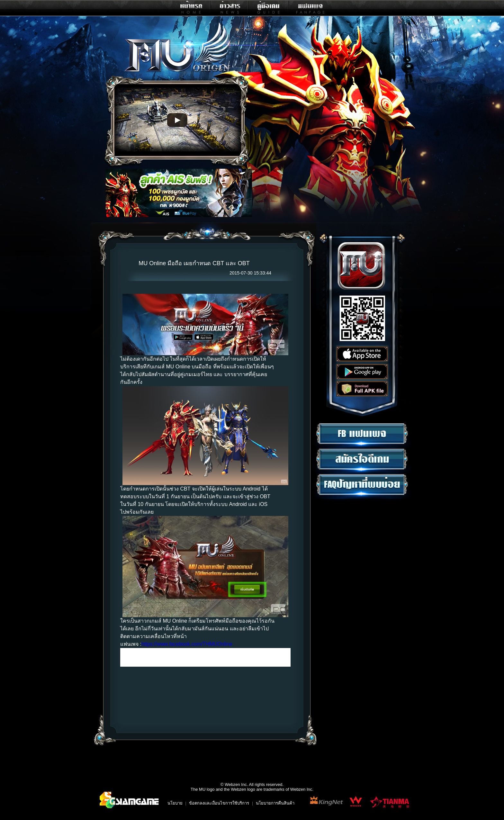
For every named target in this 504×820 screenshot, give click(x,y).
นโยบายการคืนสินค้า (275, 803)
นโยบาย (175, 803)
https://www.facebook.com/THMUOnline (187, 644)
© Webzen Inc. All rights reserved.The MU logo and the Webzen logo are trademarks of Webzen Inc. (252, 787)
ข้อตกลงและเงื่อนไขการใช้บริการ (219, 803)
